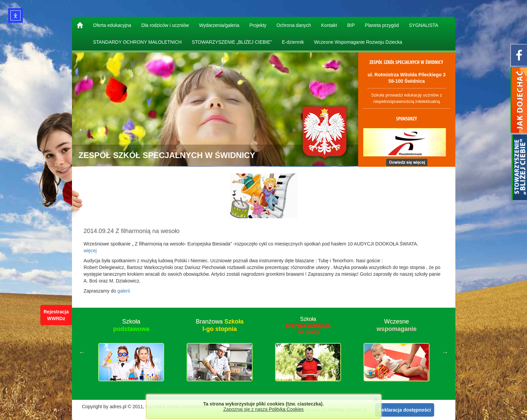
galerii (124, 291)
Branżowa (220, 325)
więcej (90, 251)
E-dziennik (293, 42)
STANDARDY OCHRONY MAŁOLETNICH (138, 42)
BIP (351, 25)
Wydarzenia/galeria (219, 25)
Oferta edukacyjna (112, 25)
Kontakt (329, 25)
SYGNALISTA (424, 25)
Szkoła (131, 325)
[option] (131, 352)
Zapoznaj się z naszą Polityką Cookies (263, 409)
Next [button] (445, 352)
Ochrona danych (294, 25)
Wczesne (396, 325)
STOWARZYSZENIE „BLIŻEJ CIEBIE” (232, 42)
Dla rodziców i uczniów (165, 25)
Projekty (258, 25)
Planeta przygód (382, 25)
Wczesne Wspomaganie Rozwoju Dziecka (358, 42)
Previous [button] (82, 352)
